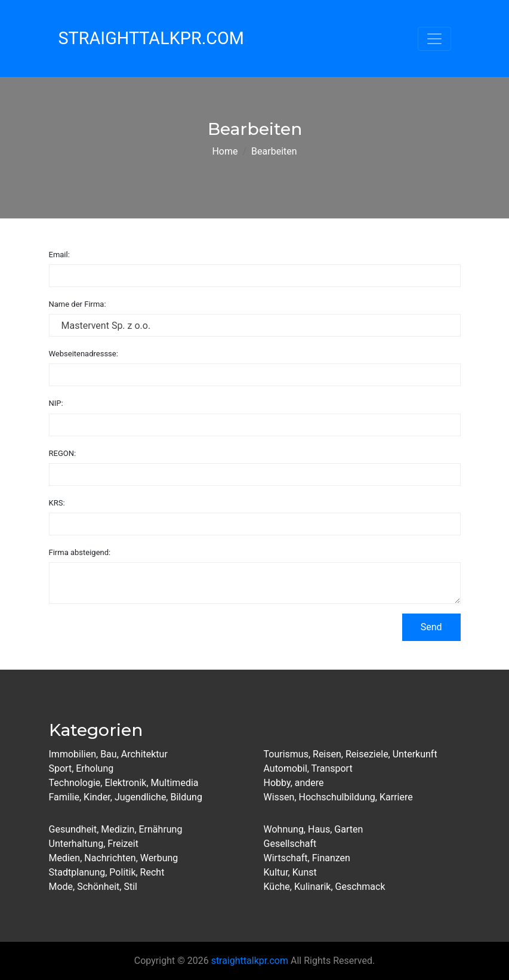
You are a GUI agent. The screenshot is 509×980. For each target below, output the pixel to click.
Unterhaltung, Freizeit (94, 844)
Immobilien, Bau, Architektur (108, 754)
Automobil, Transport (308, 768)
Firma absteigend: (80, 552)
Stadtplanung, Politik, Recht (107, 872)
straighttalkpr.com (250, 961)
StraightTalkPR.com (151, 38)
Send (431, 627)
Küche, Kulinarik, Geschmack (325, 887)
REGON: (63, 453)
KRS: (57, 503)
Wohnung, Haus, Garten (314, 829)
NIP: (56, 403)
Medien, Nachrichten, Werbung (114, 858)
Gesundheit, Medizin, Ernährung (116, 829)
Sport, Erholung (81, 768)
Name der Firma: (78, 304)
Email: (59, 255)
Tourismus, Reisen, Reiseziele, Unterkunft (351, 754)
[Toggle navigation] (434, 39)
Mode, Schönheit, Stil (93, 887)
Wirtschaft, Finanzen (307, 858)
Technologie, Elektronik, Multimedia (124, 783)
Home (225, 151)
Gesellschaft (290, 844)
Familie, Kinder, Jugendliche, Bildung (126, 797)
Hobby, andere (294, 783)
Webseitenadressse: (84, 354)
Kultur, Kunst (290, 872)
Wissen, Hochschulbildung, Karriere (338, 797)
